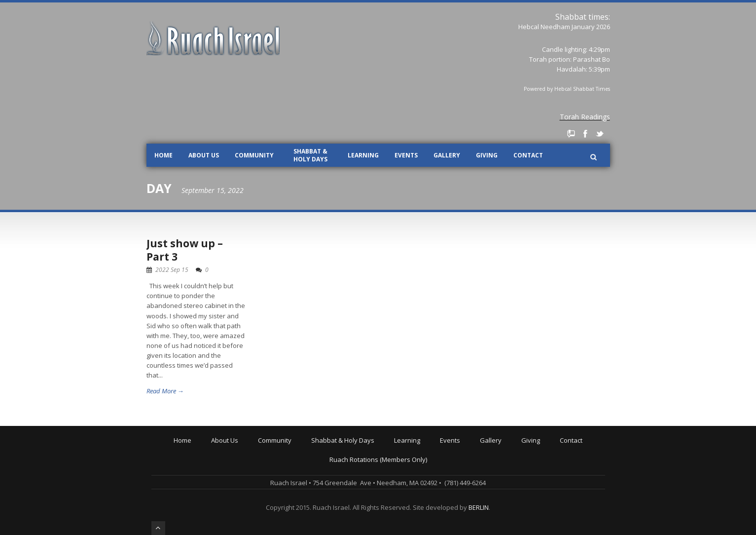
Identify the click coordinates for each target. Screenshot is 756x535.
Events (406, 155)
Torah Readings (585, 117)
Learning (363, 155)
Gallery (447, 155)
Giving (487, 155)
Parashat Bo (592, 59)
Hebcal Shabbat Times (582, 89)
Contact (528, 155)
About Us (204, 155)
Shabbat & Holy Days (310, 155)
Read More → (165, 391)
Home (163, 155)
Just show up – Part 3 (185, 250)
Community (254, 155)
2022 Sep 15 (172, 270)
